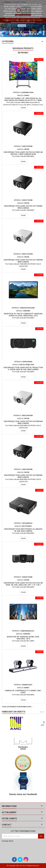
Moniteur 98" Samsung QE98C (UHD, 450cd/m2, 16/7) (23, 638)
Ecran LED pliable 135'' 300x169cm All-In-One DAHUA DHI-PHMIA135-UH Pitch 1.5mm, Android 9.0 (23, 100)
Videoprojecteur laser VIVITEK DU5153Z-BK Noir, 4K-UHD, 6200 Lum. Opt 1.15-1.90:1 (23, 584)
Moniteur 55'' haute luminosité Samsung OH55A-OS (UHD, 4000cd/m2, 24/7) (23, 315)
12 (38, 34)
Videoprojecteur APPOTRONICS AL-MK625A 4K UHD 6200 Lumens (23, 530)
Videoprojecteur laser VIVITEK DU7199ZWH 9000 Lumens (23, 261)
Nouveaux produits (23, 48)
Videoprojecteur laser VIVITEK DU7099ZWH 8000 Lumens (23, 422)
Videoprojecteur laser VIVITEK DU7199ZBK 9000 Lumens (23, 207)
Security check (7, 841)
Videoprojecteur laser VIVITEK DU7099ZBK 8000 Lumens (23, 476)
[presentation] (18, 848)
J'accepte (22, 26)
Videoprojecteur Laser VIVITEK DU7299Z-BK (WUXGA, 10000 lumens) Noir (23, 153)
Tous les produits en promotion (17, 707)
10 (33, 34)
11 (35, 34)
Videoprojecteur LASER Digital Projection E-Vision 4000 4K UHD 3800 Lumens (23, 368)
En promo (23, 53)
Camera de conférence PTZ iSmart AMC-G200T (23, 691)
